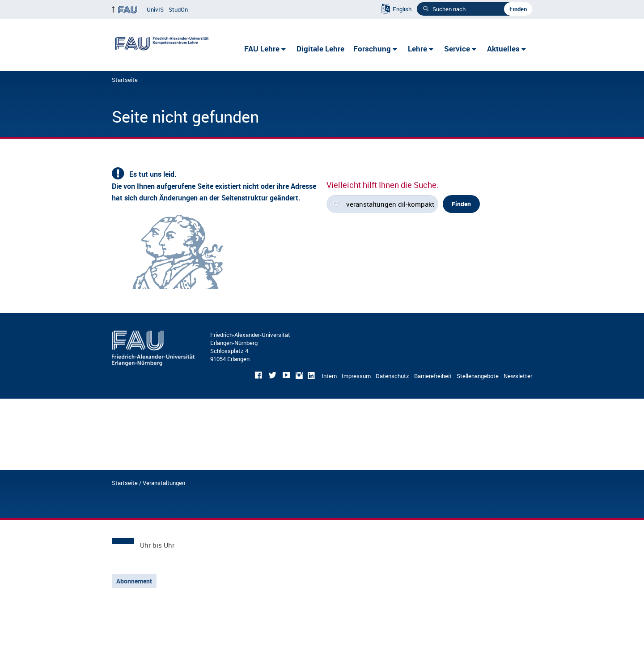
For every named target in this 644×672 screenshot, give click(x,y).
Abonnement (134, 581)
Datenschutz (392, 376)
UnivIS (155, 9)
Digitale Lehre (320, 49)
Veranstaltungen (164, 483)
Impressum (356, 376)
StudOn (178, 9)
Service (457, 49)
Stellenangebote (478, 376)
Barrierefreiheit (433, 376)
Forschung (372, 49)
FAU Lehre (262, 49)
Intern (329, 376)
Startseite (125, 80)
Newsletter (518, 376)
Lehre (417, 49)
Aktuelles (503, 49)
